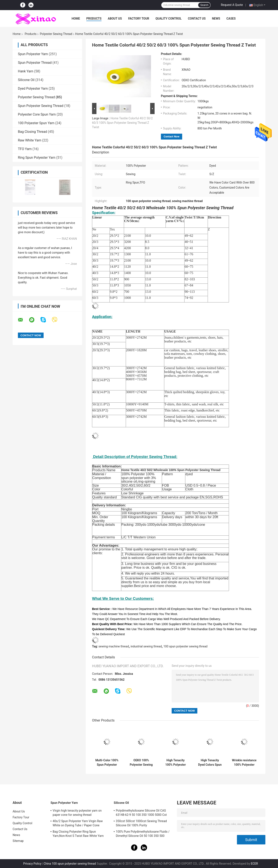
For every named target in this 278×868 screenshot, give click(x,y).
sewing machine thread (114, 646)
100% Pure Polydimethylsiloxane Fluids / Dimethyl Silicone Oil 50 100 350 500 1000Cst (143, 834)
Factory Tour (139, 19)
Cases (231, 19)
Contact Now (172, 136)
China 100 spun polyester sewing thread (70, 864)
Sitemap (18, 841)
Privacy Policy (32, 864)
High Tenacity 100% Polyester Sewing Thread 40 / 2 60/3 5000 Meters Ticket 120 (175, 763)
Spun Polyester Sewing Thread (41, 106)
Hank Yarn (26, 71)
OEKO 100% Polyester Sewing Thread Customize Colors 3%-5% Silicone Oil (141, 763)
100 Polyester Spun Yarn (36, 123)
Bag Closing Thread (33, 132)
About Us (115, 19)
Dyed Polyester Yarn (33, 89)
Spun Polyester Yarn (33, 54)
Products (94, 19)
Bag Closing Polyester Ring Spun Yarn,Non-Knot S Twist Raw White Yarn (78, 834)
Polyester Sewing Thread (56, 34)
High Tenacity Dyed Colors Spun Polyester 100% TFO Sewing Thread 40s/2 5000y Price (210, 763)
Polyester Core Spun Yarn (37, 114)
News (216, 19)
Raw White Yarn (30, 140)
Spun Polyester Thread (35, 63)
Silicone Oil (26, 80)
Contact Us (197, 19)
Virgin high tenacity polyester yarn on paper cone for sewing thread (77, 813)
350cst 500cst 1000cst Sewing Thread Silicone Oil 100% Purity (141, 823)
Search (204, 5)
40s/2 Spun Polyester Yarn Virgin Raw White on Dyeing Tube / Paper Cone (78, 823)
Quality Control (168, 19)
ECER (254, 864)
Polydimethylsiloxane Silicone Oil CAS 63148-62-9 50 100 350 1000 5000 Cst (141, 813)
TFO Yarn (25, 149)
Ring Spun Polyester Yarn (37, 158)
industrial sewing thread (146, 646)
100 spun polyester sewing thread (185, 646)
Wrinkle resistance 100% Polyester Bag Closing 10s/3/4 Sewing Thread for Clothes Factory (244, 763)
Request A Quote (232, 5)
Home (76, 19)
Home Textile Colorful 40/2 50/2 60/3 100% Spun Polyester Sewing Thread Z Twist (122, 123)
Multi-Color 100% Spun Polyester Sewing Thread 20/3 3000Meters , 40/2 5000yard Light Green (107, 763)
